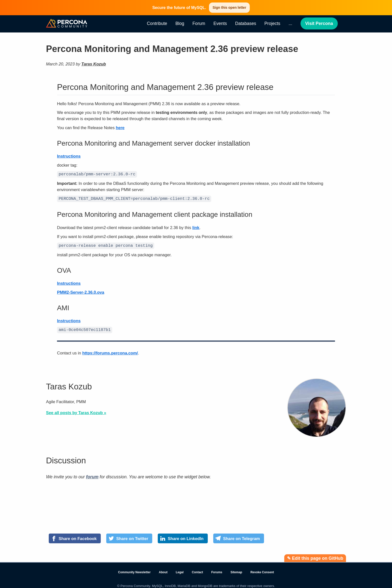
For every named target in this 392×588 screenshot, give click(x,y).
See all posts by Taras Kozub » (76, 411)
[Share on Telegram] (239, 537)
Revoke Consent (262, 570)
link (196, 227)
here (120, 128)
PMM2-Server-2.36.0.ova (81, 291)
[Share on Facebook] (75, 537)
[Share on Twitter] (129, 537)
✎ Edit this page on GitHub (315, 556)
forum (92, 475)
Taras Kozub (93, 64)
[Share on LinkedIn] (183, 537)
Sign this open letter (229, 7)
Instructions (69, 156)
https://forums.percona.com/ (110, 351)
